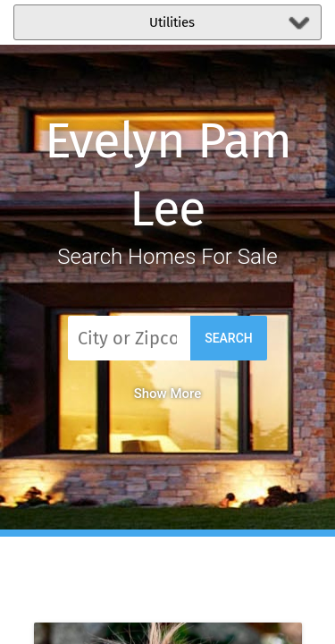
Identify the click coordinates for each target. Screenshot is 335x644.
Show (168, 394)
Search (229, 338)
